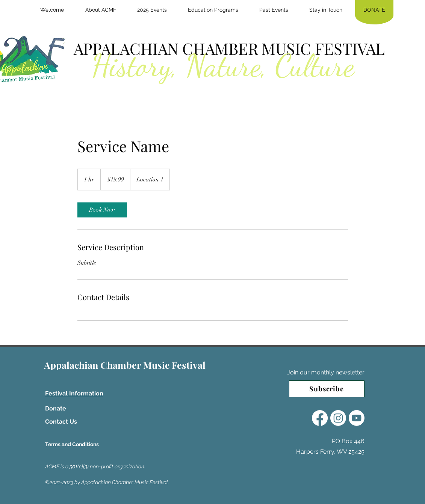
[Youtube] (357, 418)
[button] (101, 10)
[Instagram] (338, 418)
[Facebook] (320, 418)
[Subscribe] (327, 389)
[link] (102, 210)
